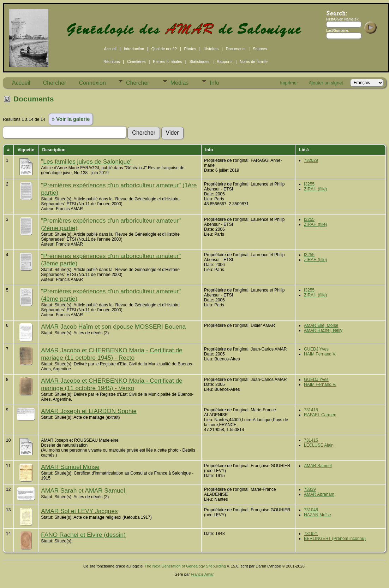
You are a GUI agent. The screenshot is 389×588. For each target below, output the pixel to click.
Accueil (110, 49)
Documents (236, 49)
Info (214, 83)
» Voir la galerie (71, 119)
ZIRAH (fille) (315, 189)
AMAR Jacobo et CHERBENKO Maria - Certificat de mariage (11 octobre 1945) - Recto (112, 354)
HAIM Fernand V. (320, 354)
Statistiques (199, 61)
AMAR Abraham (319, 494)
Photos (190, 49)
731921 (311, 534)
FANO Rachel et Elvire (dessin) (83, 535)
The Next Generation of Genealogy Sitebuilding (185, 566)
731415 (311, 410)
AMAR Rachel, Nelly (323, 330)
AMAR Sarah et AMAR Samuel (83, 490)
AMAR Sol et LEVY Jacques (79, 511)
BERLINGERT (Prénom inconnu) (335, 539)
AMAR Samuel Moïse (70, 467)
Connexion (92, 83)
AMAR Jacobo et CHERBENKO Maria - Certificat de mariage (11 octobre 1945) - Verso (112, 384)
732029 (311, 160)
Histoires (211, 49)
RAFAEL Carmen (320, 415)
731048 (311, 510)
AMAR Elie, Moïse (321, 325)
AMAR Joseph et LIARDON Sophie (89, 411)
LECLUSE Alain (319, 445)
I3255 (309, 184)
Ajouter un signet (326, 83)
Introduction (134, 49)
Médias (180, 83)
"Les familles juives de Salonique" (87, 161)
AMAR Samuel (318, 466)
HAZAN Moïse (318, 515)
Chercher (55, 83)
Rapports (225, 61)
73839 (310, 489)
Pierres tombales (167, 61)
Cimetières (136, 61)
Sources (260, 49)
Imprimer (289, 83)
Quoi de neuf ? (164, 49)
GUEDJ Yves (316, 349)
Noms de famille (254, 61)
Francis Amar (202, 574)
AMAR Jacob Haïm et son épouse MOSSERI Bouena (113, 327)
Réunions (112, 61)
